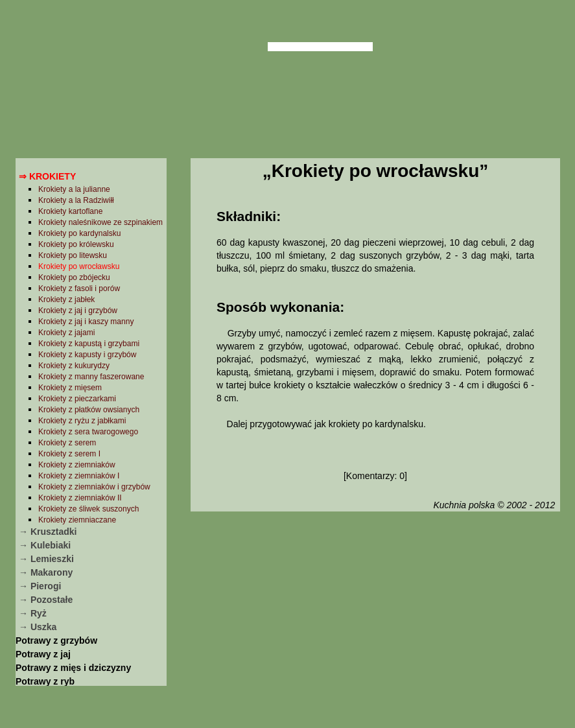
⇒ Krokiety (47, 176)
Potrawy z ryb (45, 681)
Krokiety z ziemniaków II (80, 498)
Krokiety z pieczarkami (77, 399)
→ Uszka (38, 627)
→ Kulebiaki (45, 545)
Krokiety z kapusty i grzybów (87, 355)
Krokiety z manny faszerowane (91, 377)
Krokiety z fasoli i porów (79, 288)
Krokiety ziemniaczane (77, 520)
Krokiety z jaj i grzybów (78, 311)
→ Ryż (33, 613)
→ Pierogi (40, 586)
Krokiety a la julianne (74, 189)
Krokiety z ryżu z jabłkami (82, 421)
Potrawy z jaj (43, 654)
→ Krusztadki (48, 532)
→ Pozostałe (46, 600)
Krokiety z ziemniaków (77, 465)
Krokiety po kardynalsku (79, 233)
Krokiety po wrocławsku (79, 266)
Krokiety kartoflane (70, 211)
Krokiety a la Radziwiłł (76, 200)
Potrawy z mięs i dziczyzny (73, 668)
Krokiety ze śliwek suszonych (88, 509)
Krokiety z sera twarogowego (88, 432)
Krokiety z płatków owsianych (89, 410)
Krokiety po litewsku (73, 255)
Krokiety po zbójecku (74, 277)
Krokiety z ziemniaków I (79, 476)
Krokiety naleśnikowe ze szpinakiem (100, 222)
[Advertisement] (375, 618)
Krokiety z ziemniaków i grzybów (94, 487)
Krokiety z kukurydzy (74, 366)
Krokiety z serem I (69, 454)
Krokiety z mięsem (70, 388)
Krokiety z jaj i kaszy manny (86, 322)
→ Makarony (46, 572)
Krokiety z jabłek (66, 299)
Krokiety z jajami (66, 333)
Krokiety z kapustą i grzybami (89, 344)
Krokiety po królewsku (76, 244)
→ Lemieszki (46, 559)
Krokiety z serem (67, 443)
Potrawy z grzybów (56, 640)
